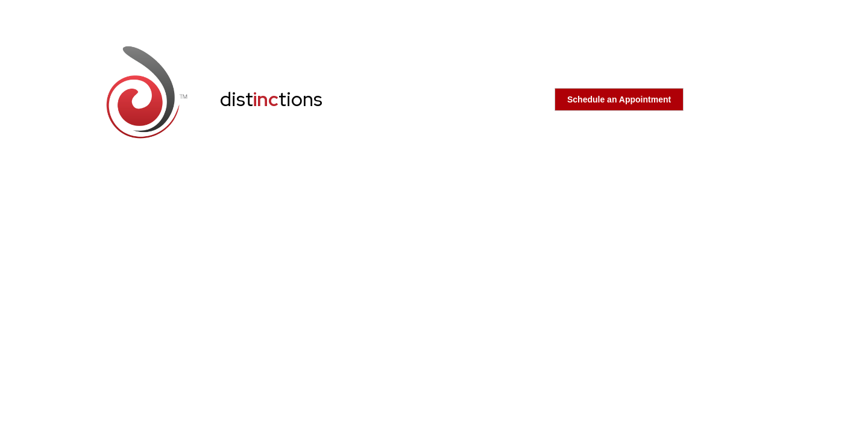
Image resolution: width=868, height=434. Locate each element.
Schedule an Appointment (619, 99)
